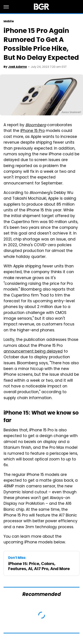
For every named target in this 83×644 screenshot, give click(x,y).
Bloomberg (36, 125)
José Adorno (17, 67)
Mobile (9, 21)
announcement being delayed (33, 352)
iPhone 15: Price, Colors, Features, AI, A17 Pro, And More (39, 566)
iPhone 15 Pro (33, 131)
